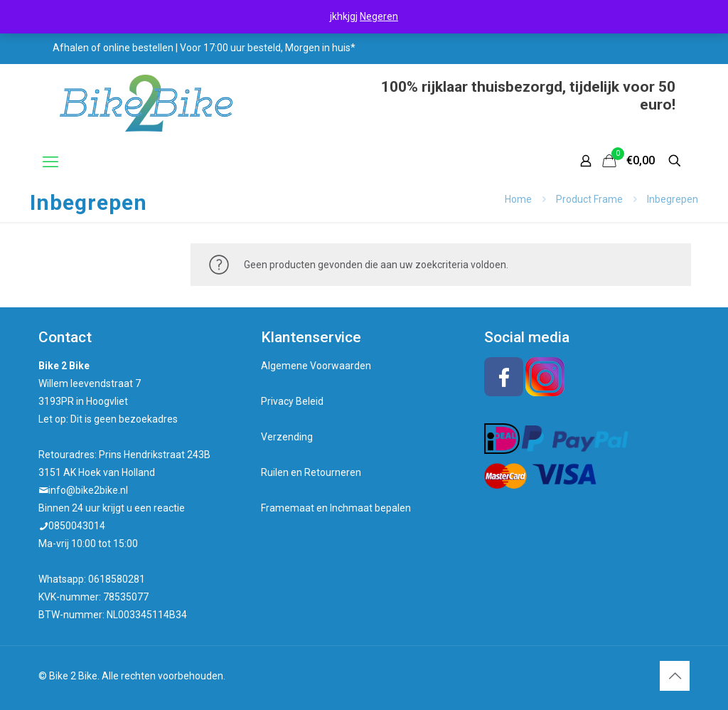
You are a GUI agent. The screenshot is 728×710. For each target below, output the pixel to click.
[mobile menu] (50, 162)
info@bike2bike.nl (88, 490)
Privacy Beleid (292, 401)
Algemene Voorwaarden (316, 366)
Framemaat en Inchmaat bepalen (336, 508)
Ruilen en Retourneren (311, 472)
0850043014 (77, 526)
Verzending (287, 437)
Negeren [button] (379, 16)
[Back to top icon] (675, 676)
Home (518, 199)
